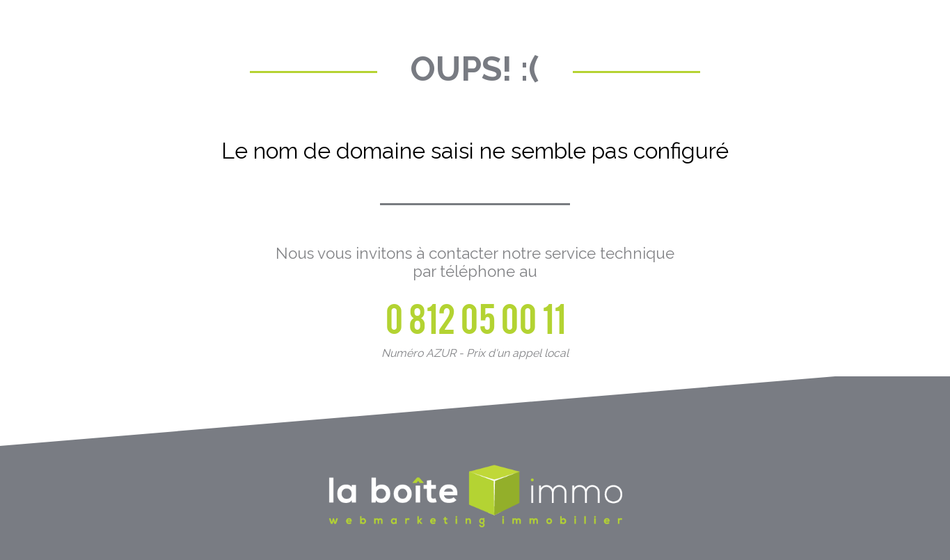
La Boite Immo (475, 497)
